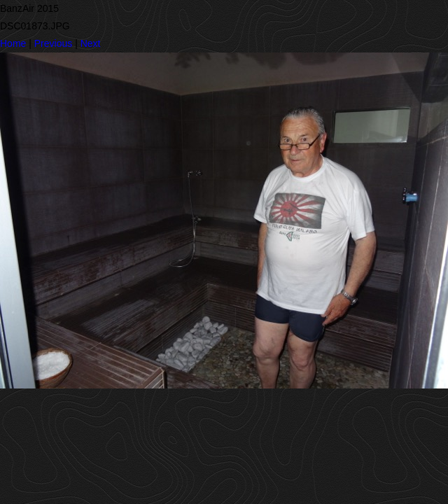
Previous (53, 43)
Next (91, 43)
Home (13, 43)
